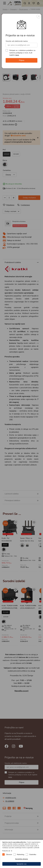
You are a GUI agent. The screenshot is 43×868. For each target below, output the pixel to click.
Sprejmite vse (22, 864)
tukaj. (17, 55)
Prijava (22, 60)
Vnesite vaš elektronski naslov (17, 41)
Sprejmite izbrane (21, 859)
